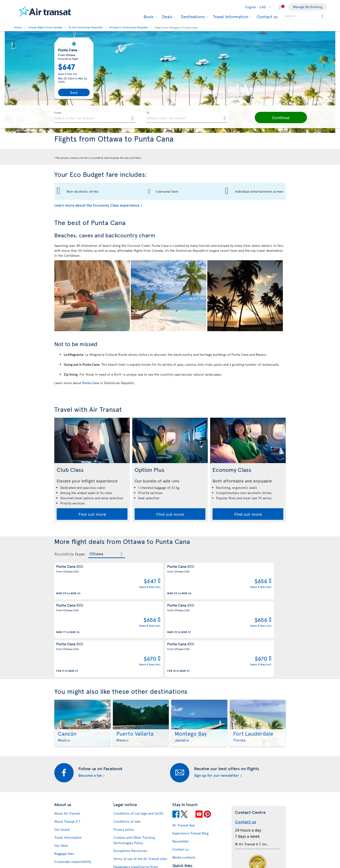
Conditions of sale (127, 753)
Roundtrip (64, 554)
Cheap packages (185, 830)
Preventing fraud (126, 842)
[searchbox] (305, 16)
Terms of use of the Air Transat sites (140, 790)
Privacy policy (124, 761)
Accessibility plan (67, 826)
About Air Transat (67, 744)
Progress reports (67, 834)
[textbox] (95, 117)
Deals (167, 17)
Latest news (181, 838)
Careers (60, 809)
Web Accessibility (67, 850)
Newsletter (181, 772)
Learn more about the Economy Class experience (97, 205)
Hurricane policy (185, 814)
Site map (61, 858)
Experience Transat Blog (190, 764)
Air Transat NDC (184, 846)
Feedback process (68, 842)
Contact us (267, 16)
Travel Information (68, 769)
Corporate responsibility (73, 793)
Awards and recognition (72, 801)
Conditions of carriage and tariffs (138, 744)
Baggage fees (64, 785)
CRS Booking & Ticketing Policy (137, 825)
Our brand (62, 761)
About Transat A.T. (68, 753)
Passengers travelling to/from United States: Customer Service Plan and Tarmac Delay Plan (138, 803)
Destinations (192, 17)
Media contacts (184, 788)
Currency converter (187, 805)
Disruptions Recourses (130, 782)
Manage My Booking (308, 7)
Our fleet (61, 777)
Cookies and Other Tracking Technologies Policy (134, 771)
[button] (272, 117)
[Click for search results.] (323, 16)
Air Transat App (184, 756)
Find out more (92, 514)
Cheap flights (182, 822)
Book (148, 17)
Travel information (230, 17)
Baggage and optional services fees (140, 817)
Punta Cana (91, 383)
